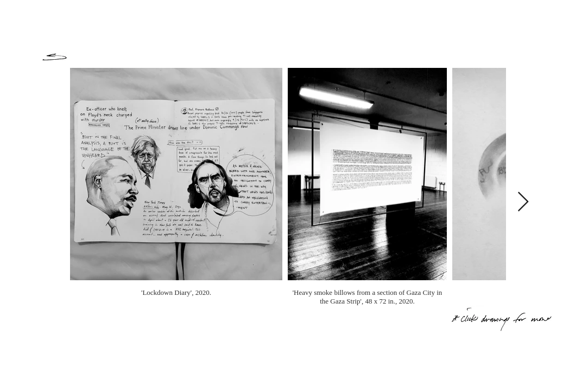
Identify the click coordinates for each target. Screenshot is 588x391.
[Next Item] (523, 202)
